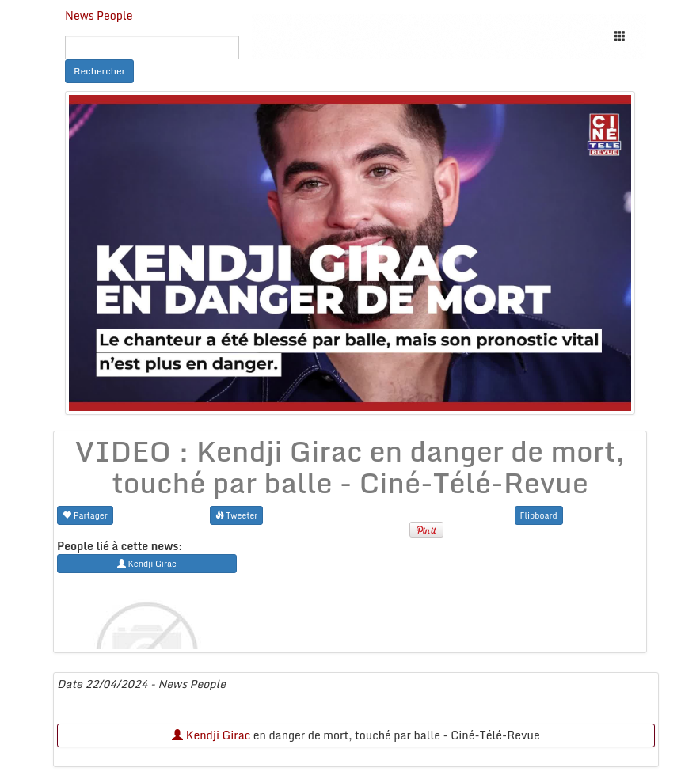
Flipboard (539, 515)
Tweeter (237, 515)
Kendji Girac (211, 735)
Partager (85, 515)
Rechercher (99, 71)
